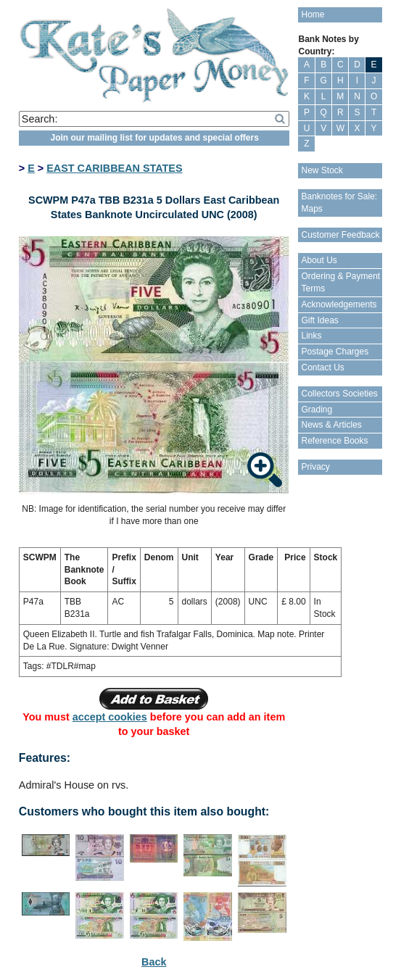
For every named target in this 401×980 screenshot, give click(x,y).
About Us (319, 260)
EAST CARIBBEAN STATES (114, 168)
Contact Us (322, 367)
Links (311, 336)
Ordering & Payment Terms (340, 282)
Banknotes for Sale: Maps (339, 203)
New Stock (322, 170)
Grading (317, 410)
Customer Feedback (340, 235)
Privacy (315, 467)
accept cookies (110, 717)
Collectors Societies (339, 394)
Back (154, 962)
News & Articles (331, 425)
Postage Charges (335, 352)
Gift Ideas (319, 320)
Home (313, 14)
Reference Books (334, 441)
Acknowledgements (339, 304)
